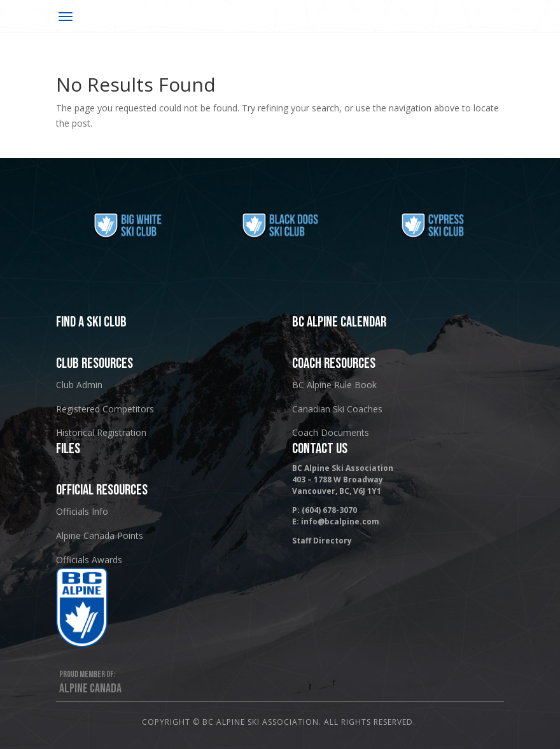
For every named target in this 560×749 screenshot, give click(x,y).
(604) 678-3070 (329, 510)
